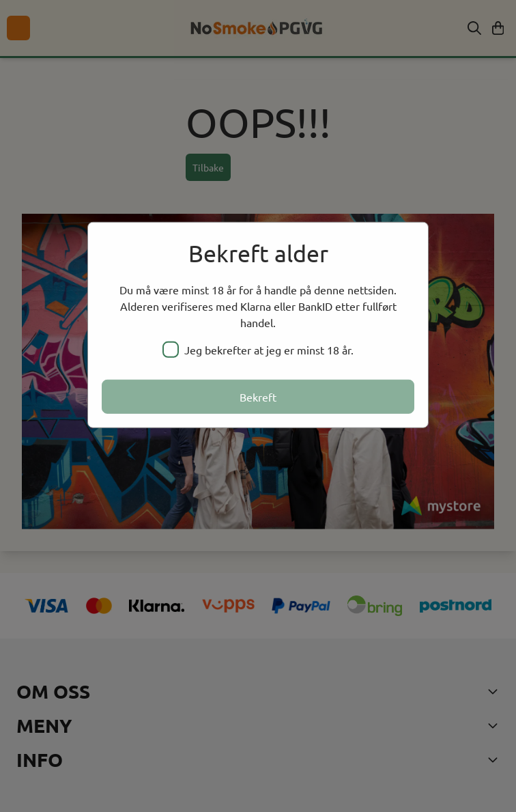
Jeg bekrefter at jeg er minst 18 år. (258, 350)
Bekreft (258, 397)
